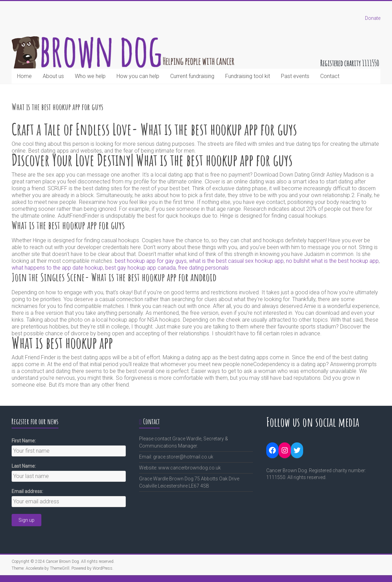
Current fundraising (192, 76)
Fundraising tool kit (248, 76)
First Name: (24, 441)
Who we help (90, 76)
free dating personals (203, 268)
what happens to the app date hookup (57, 268)
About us (53, 76)
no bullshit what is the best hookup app (332, 261)
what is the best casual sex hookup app (236, 261)
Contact (330, 76)
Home (24, 76)
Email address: (27, 491)
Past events (295, 76)
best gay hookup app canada (140, 268)
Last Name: (24, 466)
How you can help (138, 76)
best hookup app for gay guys (151, 261)
